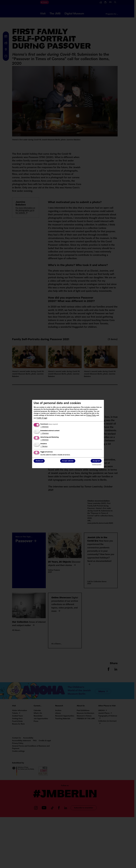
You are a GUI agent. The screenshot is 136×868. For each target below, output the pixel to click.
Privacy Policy (91, 415)
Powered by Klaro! (97, 465)
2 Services (44, 427)
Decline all (39, 461)
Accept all (96, 461)
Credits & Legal (42, 418)
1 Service (44, 446)
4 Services (44, 433)
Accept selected (68, 461)
